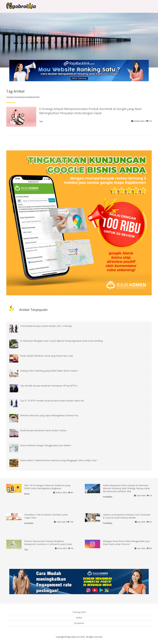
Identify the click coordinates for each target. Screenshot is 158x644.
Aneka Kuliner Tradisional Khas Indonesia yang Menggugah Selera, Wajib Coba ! (59, 460)
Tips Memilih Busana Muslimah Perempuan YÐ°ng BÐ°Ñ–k (49, 386)
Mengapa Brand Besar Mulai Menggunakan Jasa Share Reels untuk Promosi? (126, 543)
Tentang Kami (79, 612)
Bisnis (27, 494)
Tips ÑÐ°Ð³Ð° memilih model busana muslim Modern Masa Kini (52, 401)
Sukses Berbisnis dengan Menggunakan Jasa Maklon (45, 445)
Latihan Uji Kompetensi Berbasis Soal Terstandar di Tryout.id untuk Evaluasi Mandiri (127, 516)
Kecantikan (29, 523)
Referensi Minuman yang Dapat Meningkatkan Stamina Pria (49, 415)
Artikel (79, 618)
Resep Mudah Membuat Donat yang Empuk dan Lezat (46, 356)
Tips (41, 121)
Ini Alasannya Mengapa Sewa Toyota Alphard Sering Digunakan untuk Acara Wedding (61, 341)
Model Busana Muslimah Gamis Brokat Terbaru (43, 430)
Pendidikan (108, 497)
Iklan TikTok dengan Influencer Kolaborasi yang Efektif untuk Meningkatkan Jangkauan (47, 487)
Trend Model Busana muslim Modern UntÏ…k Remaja (46, 326)
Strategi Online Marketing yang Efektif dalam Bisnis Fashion (49, 371)
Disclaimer (79, 623)
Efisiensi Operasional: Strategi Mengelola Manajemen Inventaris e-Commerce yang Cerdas (48, 543)
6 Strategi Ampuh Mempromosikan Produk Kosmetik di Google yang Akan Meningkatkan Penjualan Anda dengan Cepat (90, 111)
